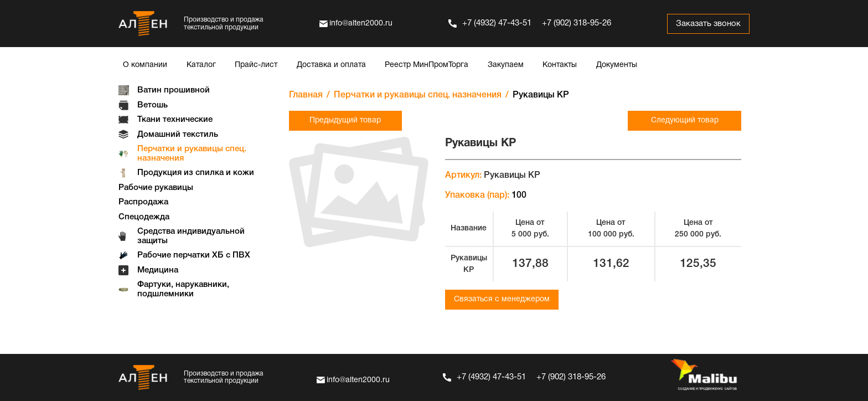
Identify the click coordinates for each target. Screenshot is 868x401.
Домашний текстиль (178, 135)
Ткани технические (175, 120)
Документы (617, 65)
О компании (145, 65)
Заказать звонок (708, 24)
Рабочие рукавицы (156, 188)
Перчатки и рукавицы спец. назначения (192, 154)
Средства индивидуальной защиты (191, 236)
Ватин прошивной (174, 90)
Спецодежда (144, 217)
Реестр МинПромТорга (427, 65)
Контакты (560, 65)
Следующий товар (685, 120)
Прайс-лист (256, 65)
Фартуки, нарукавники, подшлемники (183, 289)
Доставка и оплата (331, 65)
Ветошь (153, 105)
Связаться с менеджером (502, 299)
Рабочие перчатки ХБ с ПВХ (194, 255)
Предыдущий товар (345, 120)
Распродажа (143, 202)
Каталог (201, 65)
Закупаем (506, 65)
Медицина (158, 270)
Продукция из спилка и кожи (196, 173)
